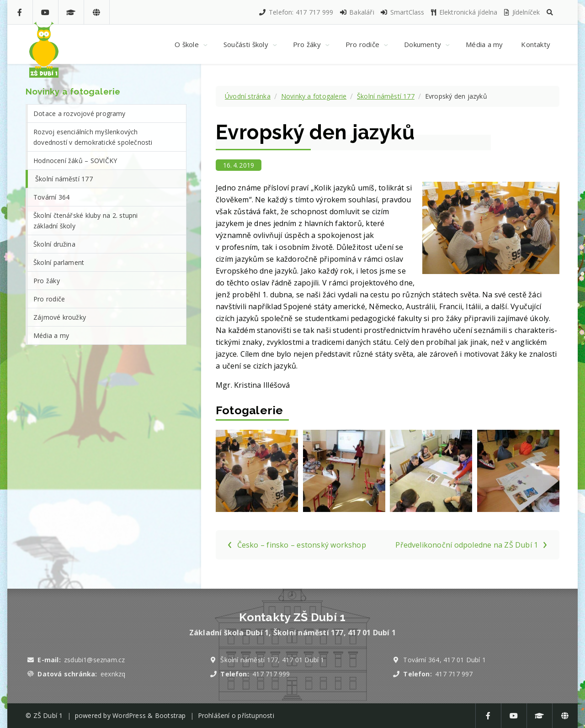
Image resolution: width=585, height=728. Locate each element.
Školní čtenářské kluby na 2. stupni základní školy (86, 221)
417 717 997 (454, 674)
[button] (550, 12)
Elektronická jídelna (464, 12)
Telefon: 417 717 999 (296, 12)
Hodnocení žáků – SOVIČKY (75, 161)
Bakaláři (357, 12)
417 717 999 (271, 674)
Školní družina (54, 244)
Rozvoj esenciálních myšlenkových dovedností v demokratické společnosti (93, 137)
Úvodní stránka (248, 96)
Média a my (51, 335)
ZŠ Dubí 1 (48, 715)
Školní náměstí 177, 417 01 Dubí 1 (272, 660)
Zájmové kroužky (60, 317)
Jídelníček (521, 12)
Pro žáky (47, 281)
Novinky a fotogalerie (314, 96)
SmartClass (402, 12)
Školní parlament (59, 262)
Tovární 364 (51, 197)
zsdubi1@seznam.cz (94, 660)
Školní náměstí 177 (386, 96)
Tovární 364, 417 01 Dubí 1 (444, 660)
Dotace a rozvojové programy (80, 113)
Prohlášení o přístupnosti (236, 715)
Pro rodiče (49, 299)
